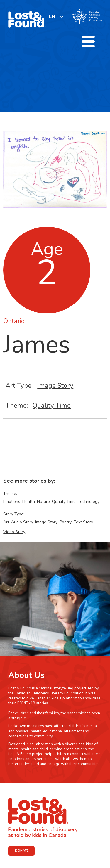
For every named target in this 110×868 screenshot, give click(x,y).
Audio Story (22, 522)
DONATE (22, 851)
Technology (89, 501)
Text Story (83, 522)
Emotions (12, 501)
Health (29, 501)
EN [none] (52, 16)
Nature (43, 501)
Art (6, 522)
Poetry (66, 522)
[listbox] (56, 17)
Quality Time (52, 405)
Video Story (14, 532)
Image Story (55, 386)
